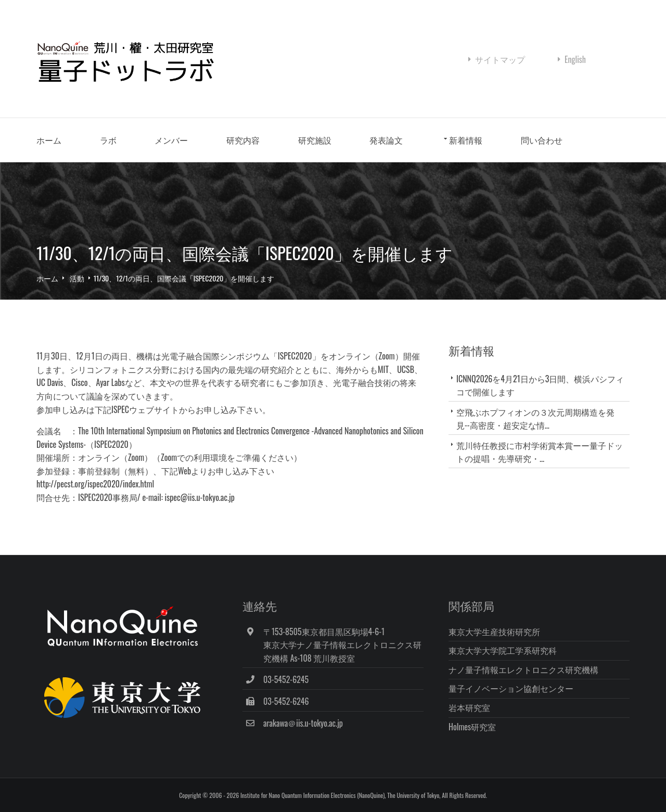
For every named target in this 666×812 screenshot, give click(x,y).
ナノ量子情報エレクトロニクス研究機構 (523, 669)
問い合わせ (542, 140)
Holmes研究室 (472, 727)
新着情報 (466, 140)
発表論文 (386, 140)
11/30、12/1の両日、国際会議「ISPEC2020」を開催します (184, 278)
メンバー (171, 140)
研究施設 (315, 140)
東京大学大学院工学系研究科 (503, 650)
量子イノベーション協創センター (511, 688)
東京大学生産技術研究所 (494, 631)
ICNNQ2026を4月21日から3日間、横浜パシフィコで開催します (540, 385)
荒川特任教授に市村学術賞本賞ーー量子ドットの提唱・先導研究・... (540, 452)
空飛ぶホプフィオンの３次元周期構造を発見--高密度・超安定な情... (535, 418)
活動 (77, 278)
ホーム (49, 140)
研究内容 (243, 140)
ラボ (108, 140)
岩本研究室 (469, 707)
